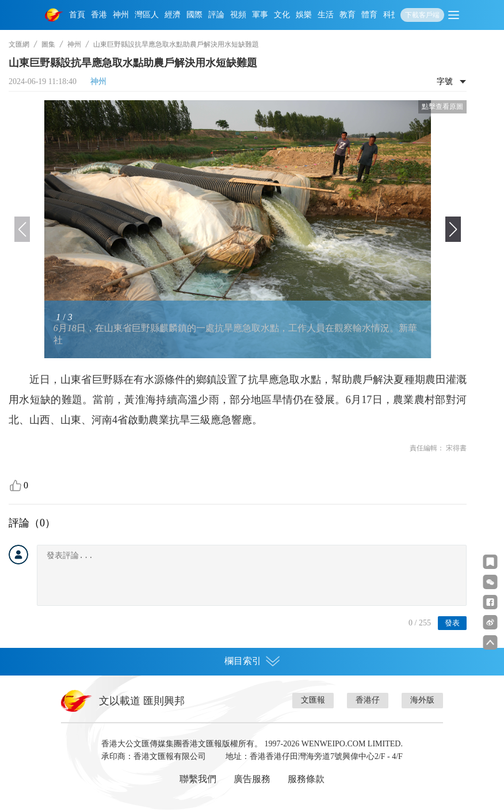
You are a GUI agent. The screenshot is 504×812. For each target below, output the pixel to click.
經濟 (173, 15)
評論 (216, 15)
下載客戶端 (422, 15)
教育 (348, 15)
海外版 (422, 700)
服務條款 (306, 779)
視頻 (238, 15)
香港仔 (368, 700)
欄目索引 (252, 661)
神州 (121, 15)
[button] (453, 229)
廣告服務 (252, 779)
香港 (99, 15)
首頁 (77, 15)
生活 (326, 15)
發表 (452, 623)
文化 (282, 15)
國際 (194, 15)
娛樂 (304, 15)
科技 (391, 15)
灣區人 (147, 15)
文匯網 (19, 44)
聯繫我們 (198, 779)
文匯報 (313, 700)
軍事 (260, 15)
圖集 (48, 44)
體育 (369, 15)
